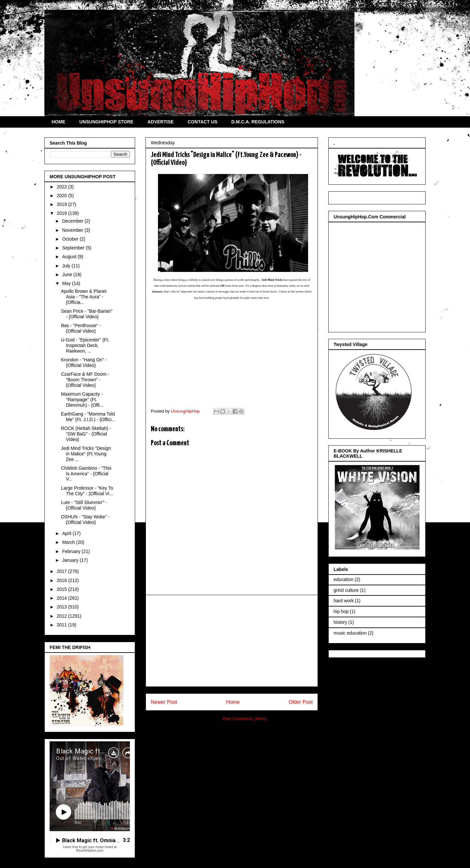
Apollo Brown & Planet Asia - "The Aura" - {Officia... (84, 297)
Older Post (301, 702)
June (68, 275)
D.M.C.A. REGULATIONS (258, 122)
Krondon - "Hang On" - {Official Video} (84, 363)
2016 (63, 580)
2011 (63, 625)
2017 (63, 571)
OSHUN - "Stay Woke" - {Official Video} (85, 520)
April (67, 533)
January (71, 560)
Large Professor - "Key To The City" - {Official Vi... (87, 491)
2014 (63, 598)
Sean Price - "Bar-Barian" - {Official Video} (87, 314)
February (72, 551)
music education (350, 633)
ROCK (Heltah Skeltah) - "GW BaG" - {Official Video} (86, 434)
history (340, 622)
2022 (63, 187)
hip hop (341, 611)
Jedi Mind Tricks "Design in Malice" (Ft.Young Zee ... (86, 454)
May (67, 283)
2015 (63, 589)
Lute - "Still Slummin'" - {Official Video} (84, 505)
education (344, 579)
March (69, 542)
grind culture (346, 590)
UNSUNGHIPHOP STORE (106, 122)
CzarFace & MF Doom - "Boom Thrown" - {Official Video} (85, 380)
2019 (63, 204)
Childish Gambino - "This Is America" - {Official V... (86, 474)
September (74, 248)
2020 (63, 196)
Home (233, 702)
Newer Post (164, 702)
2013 (63, 607)
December (73, 221)
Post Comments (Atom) (245, 719)
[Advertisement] (232, 641)
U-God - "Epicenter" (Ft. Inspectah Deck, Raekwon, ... (85, 345)
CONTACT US (203, 122)
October (71, 239)
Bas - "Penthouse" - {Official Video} (81, 328)
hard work (344, 601)
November (73, 230)
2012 (63, 616)
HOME (58, 122)
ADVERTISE (161, 122)
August (70, 257)
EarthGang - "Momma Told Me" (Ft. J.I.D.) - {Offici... (88, 417)
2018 (63, 213)
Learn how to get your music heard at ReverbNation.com (90, 849)
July (67, 266)
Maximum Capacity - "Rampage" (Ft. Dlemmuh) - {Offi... (82, 400)
